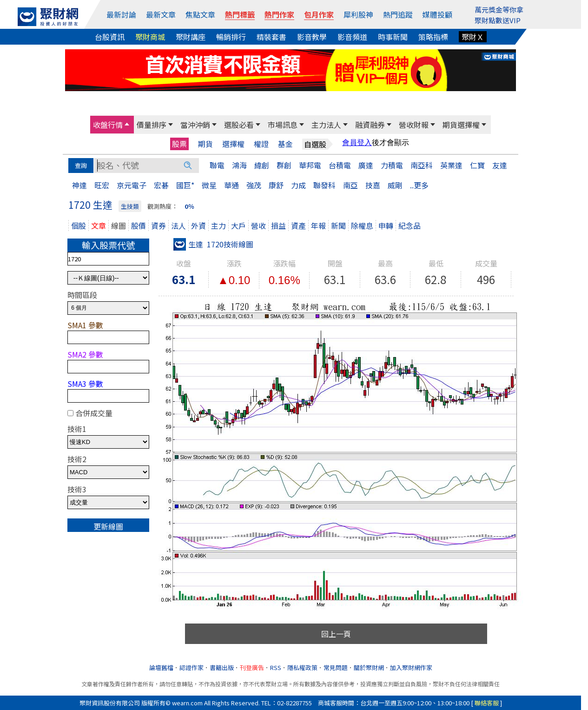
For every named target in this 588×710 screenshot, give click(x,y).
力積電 (392, 165)
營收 (258, 226)
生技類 (130, 206)
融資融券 (370, 125)
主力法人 (326, 125)
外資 (198, 226)
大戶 (238, 226)
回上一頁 (336, 634)
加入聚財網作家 (411, 667)
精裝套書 (271, 37)
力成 (298, 185)
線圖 (119, 226)
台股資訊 (110, 37)
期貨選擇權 (461, 125)
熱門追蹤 (398, 14)
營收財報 (414, 125)
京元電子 (132, 185)
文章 (99, 226)
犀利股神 (358, 14)
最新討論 (121, 14)
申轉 (386, 226)
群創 (284, 165)
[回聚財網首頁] (48, 17)
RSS (276, 667)
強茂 (254, 185)
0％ (189, 206)
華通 (231, 185)
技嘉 (373, 185)
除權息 (362, 226)
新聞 (338, 226)
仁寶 (477, 165)
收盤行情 (108, 125)
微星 (209, 185)
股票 (179, 144)
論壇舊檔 (161, 667)
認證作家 (192, 667)
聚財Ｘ (473, 37)
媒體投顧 (437, 14)
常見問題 (336, 667)
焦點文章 (200, 14)
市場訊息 (283, 125)
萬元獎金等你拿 (499, 10)
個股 (79, 226)
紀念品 (410, 226)
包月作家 (319, 14)
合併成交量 (94, 413)
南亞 (350, 185)
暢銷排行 (231, 37)
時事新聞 (393, 37)
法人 (178, 226)
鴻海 (239, 165)
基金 (285, 144)
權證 (261, 144)
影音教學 (312, 37)
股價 (139, 226)
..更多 (419, 185)
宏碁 (161, 185)
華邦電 (310, 165)
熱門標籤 (240, 14)
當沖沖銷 (195, 125)
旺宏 (102, 185)
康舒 (276, 185)
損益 (278, 226)
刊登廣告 (252, 667)
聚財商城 (150, 37)
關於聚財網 (369, 667)
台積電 (340, 165)
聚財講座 (191, 37)
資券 (159, 226)
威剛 (395, 185)
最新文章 (161, 14)
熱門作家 (279, 14)
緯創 (262, 165)
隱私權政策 (302, 667)
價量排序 (152, 125)
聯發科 (324, 185)
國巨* (185, 185)
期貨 (205, 144)
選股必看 (239, 125)
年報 (318, 226)
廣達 (366, 165)
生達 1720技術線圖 (213, 244)
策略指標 (433, 37)
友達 (500, 165)
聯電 (217, 165)
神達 (79, 185)
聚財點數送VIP (498, 20)
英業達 (451, 165)
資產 (298, 226)
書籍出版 (222, 667)
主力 (218, 226)
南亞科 (422, 165)
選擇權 (233, 144)
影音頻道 (352, 37)
